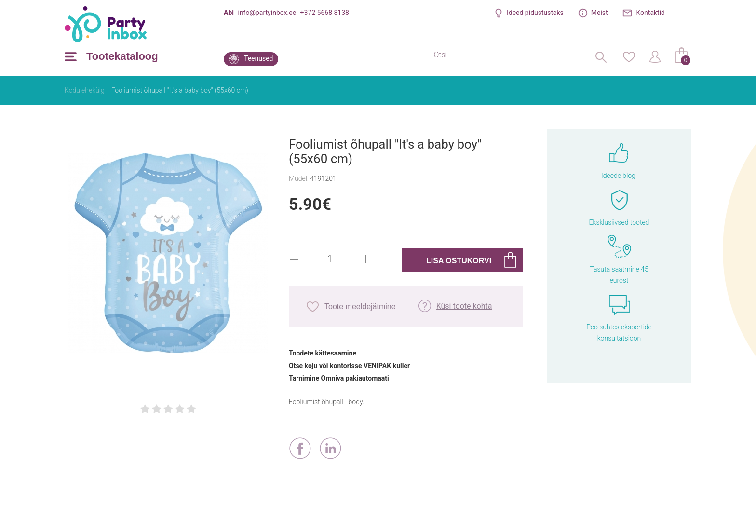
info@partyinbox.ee (267, 13)
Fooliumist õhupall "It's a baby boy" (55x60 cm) (180, 90)
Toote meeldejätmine (360, 307)
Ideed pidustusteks (535, 13)
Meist (600, 13)
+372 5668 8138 (325, 13)
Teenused (259, 58)
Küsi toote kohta (464, 306)
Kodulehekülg (85, 90)
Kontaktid (651, 13)
